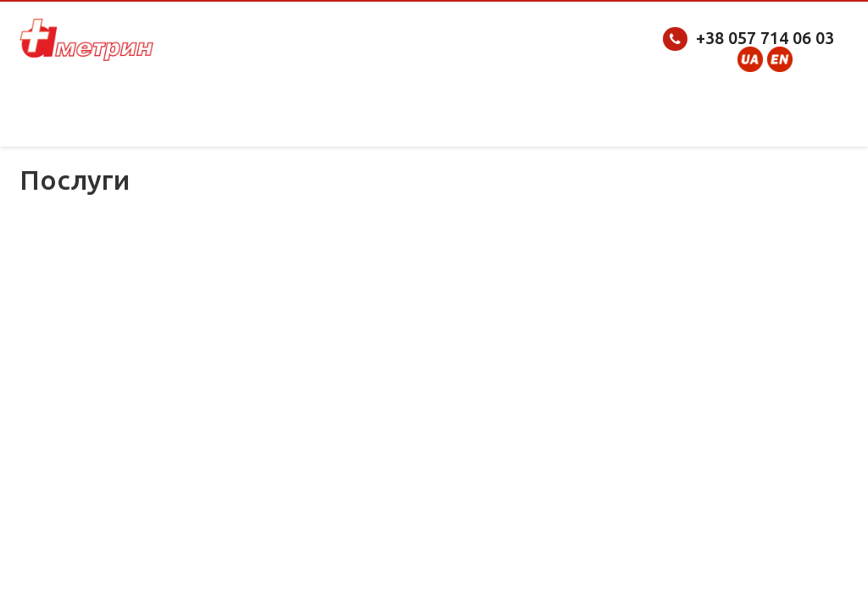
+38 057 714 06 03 (765, 38)
